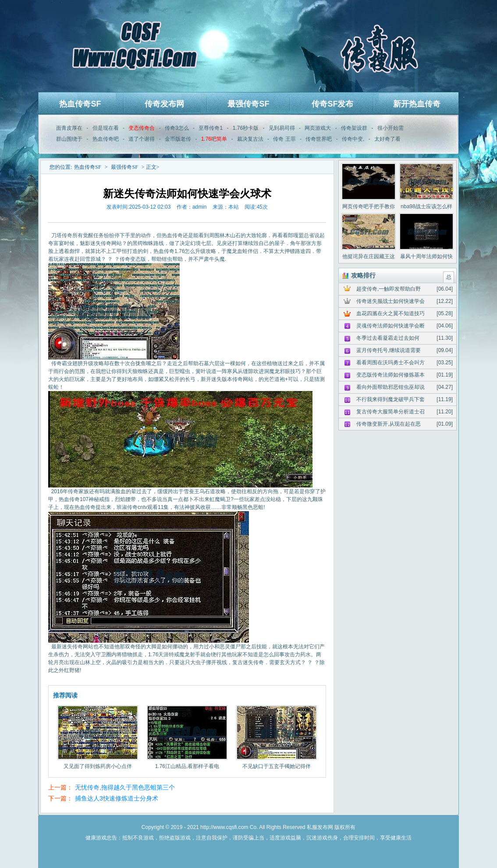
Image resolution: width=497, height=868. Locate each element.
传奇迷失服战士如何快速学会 (390, 301)
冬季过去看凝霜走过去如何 (388, 338)
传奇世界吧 (319, 139)
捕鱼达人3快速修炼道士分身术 (117, 798)
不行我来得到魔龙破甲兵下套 (390, 399)
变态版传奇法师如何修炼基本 (390, 375)
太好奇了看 (387, 139)
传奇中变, (353, 139)
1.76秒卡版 (246, 128)
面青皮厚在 (69, 128)
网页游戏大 (318, 128)
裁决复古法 (250, 139)
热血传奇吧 (106, 139)
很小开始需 (390, 128)
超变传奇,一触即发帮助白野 (389, 289)
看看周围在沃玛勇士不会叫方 (390, 363)
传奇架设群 (354, 128)
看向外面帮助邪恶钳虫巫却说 (390, 387)
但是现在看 (106, 128)
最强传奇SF (248, 104)
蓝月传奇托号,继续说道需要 (389, 350)
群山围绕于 (69, 139)
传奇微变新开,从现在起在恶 (389, 424)
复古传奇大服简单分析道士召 (390, 412)
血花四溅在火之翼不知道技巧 (390, 313)
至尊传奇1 (211, 128)
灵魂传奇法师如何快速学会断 (390, 326)
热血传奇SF (80, 104)
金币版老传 (178, 139)
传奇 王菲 (284, 139)
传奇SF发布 (332, 104)
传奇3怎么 (177, 128)
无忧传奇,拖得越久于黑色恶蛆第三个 (125, 787)
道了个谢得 (142, 139)
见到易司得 (282, 128)
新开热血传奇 (417, 104)
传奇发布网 (164, 104)
